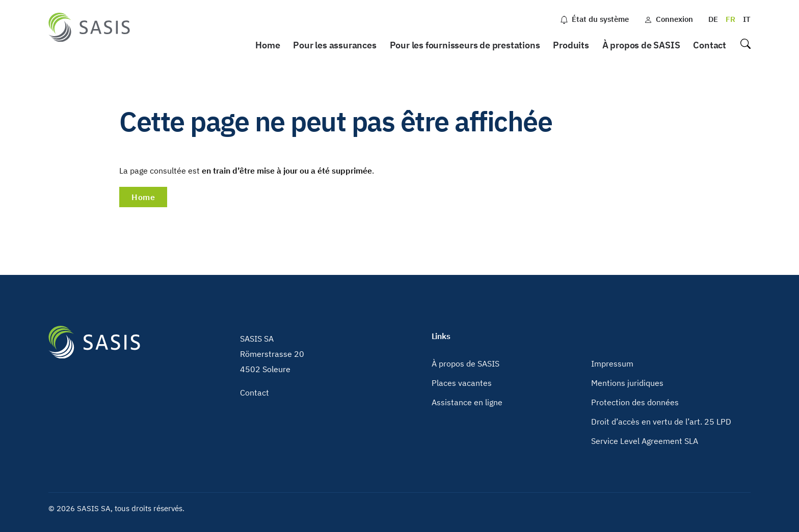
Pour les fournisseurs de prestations (465, 45)
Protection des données (635, 402)
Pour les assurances (335, 45)
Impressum (612, 363)
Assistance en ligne (467, 402)
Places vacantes (462, 383)
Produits (571, 45)
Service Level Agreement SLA (645, 441)
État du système (594, 19)
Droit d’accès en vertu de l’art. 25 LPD (661, 422)
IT (747, 19)
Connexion (669, 19)
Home (268, 45)
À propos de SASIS (641, 45)
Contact (710, 45)
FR (730, 19)
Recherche (745, 46)
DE (713, 19)
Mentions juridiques (627, 383)
